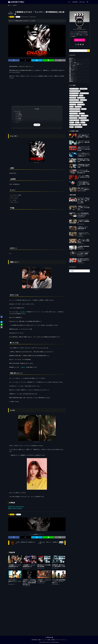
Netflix (74, 65)
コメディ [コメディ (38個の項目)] (73, 128)
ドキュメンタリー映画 (77, 70)
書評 (73, 85)
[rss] (51, 637)
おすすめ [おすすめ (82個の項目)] (73, 121)
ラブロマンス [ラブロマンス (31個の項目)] (85, 144)
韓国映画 (12, 17)
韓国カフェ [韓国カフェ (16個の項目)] (78, 151)
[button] (14, 60)
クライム (18, 17)
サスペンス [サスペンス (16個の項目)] (81, 128)
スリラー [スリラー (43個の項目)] (78, 130)
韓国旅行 (74, 101)
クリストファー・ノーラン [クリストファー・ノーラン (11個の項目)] (76, 126)
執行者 (23, 367)
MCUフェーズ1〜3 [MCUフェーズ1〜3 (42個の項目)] (75, 115)
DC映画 (74, 59)
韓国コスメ (75, 99)
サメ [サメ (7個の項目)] (72, 130)
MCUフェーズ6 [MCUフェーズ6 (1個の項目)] (74, 119)
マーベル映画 (75, 73)
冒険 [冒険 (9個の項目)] (77, 146)
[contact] (83, 45)
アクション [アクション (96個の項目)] (81, 121)
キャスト (20, 117)
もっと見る (37, 125)
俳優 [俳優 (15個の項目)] (72, 146)
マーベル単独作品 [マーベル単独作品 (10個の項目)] (75, 139)
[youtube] (81, 45)
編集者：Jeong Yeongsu (15, 508)
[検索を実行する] (88, 51)
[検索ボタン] (88, 2)
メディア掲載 (47, 640)
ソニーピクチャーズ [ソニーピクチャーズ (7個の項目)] (75, 133)
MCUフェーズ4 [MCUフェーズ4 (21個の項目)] (74, 117)
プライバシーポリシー (61, 640)
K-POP (74, 62)
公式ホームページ (79, 40)
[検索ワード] (79, 51)
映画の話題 (75, 82)
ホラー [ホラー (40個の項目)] (82, 137)
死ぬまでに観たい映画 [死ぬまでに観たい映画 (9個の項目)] (75, 148)
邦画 (73, 93)
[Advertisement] (37, 92)
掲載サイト (41, 640)
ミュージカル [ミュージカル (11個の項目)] (83, 142)
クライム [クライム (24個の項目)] (83, 124)
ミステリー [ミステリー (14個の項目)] (84, 139)
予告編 (19, 118)
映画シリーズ (75, 79)
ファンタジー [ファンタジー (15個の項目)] (74, 137)
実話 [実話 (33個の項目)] (83, 146)
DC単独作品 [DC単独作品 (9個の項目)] (84, 112)
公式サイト (20, 120)
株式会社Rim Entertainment (16, 507)
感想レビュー (19, 122)
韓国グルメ (75, 96)
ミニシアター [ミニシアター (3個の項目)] (73, 142)
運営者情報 (34, 640)
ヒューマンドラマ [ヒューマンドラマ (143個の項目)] (75, 135)
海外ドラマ (75, 90)
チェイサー (18, 111)
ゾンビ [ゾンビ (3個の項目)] (84, 133)
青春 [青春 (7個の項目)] (72, 151)
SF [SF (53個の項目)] (81, 119)
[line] (78, 45)
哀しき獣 (22, 312)
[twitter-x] (76, 45)
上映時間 (20, 115)
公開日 (19, 113)
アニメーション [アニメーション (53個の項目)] (74, 124)
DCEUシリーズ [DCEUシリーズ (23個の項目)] (74, 112)
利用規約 (53, 640)
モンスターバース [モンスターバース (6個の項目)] (74, 144)
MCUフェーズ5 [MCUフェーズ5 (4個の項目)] (84, 117)
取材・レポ (75, 76)
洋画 (74, 87)
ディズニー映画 (76, 68)
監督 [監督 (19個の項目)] (85, 148)
